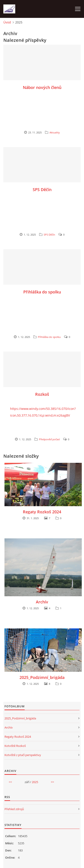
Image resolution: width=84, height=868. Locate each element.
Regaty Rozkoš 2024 (42, 512)
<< (10, 782)
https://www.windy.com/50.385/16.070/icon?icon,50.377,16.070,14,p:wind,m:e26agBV (43, 412)
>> (52, 782)
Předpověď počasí (49, 439)
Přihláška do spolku (42, 292)
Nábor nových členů (42, 87)
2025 (35, 782)
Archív (42, 602)
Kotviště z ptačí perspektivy (23, 755)
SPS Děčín (42, 190)
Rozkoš (42, 394)
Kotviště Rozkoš (15, 746)
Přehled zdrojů (14, 809)
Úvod (7, 22)
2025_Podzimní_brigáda (42, 677)
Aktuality (55, 132)
